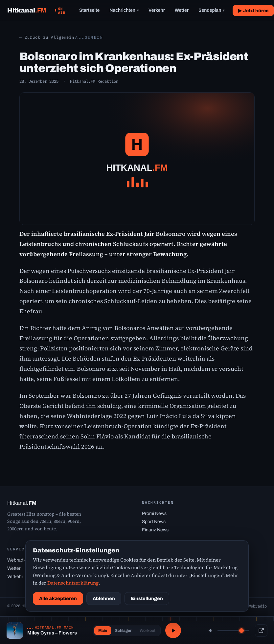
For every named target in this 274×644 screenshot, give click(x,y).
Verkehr (157, 10)
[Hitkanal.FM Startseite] (27, 10)
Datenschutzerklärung (73, 583)
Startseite (89, 10)
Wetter (182, 10)
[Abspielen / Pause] (173, 631)
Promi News (154, 513)
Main (102, 631)
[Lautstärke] (233, 631)
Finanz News (155, 530)
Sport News (154, 522)
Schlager (123, 631)
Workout (147, 631)
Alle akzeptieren (58, 599)
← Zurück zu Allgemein (47, 37)
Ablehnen (104, 599)
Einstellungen (147, 599)
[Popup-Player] (261, 631)
